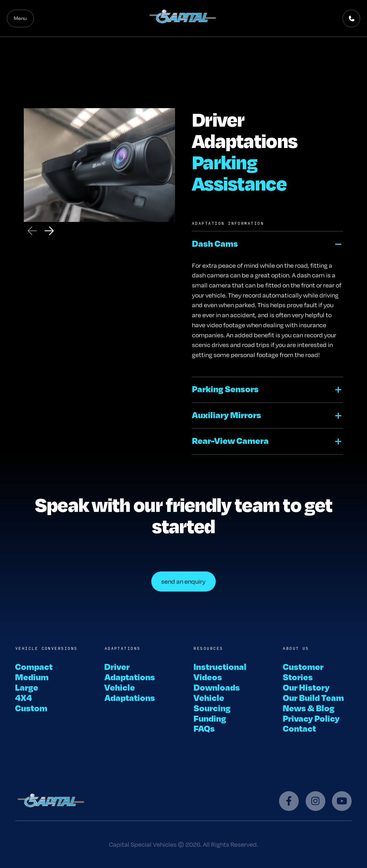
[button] (268, 244)
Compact (34, 666)
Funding (210, 718)
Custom (31, 708)
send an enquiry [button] (183, 581)
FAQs (204, 728)
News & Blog (309, 708)
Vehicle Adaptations (130, 692)
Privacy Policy (311, 718)
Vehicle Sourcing (212, 702)
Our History (306, 687)
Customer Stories (303, 671)
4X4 (24, 697)
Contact (299, 728)
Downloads (217, 687)
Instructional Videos (220, 671)
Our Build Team (313, 697)
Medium (32, 677)
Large (27, 687)
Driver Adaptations (130, 671)
